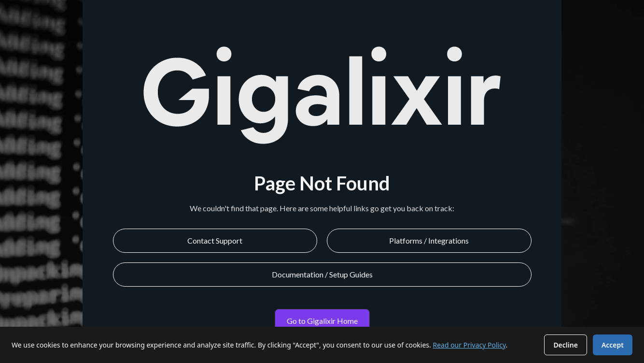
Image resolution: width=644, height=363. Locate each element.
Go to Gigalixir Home (322, 321)
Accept (613, 345)
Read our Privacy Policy (469, 345)
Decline (566, 345)
